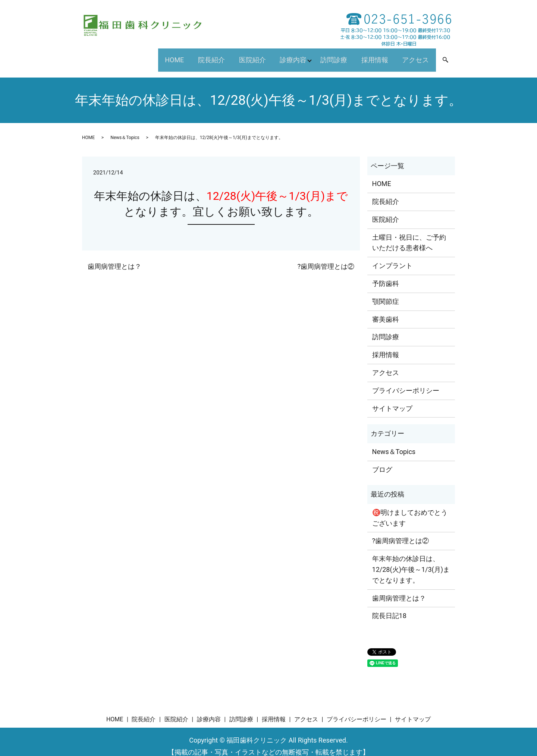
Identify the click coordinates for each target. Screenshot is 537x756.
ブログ (382, 460)
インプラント (392, 257)
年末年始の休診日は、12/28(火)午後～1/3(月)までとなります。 (411, 560)
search (450, 56)
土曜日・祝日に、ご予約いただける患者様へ (409, 233)
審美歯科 (386, 310)
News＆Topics (125, 128)
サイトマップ (392, 399)
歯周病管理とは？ (114, 257)
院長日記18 (389, 607)
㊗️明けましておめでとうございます (410, 508)
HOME (154, 55)
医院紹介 (239, 55)
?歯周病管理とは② (326, 257)
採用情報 (370, 55)
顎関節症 (386, 292)
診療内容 (284, 55)
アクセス (414, 55)
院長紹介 (195, 55)
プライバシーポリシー (406, 381)
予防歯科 (386, 274)
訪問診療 (325, 55)
